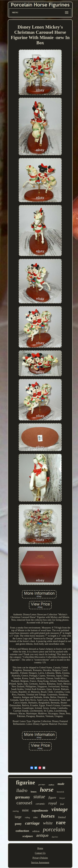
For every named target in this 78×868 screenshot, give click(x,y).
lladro (22, 790)
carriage (32, 823)
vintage (60, 809)
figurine (25, 783)
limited (62, 817)
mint (25, 810)
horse (47, 790)
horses (48, 816)
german (42, 785)
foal (62, 804)
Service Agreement (40, 863)
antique (42, 835)
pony (18, 824)
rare (61, 822)
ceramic (40, 804)
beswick (60, 792)
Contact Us (40, 853)
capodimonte (40, 811)
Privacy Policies (40, 858)
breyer (62, 798)
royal (53, 803)
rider (35, 817)
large (18, 817)
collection (22, 831)
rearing (16, 811)
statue (39, 797)
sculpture (28, 836)
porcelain (54, 829)
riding (27, 817)
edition (36, 831)
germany (23, 797)
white (48, 823)
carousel (24, 803)
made (61, 784)
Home (40, 848)
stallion (51, 785)
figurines (55, 837)
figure (52, 797)
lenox (34, 792)
